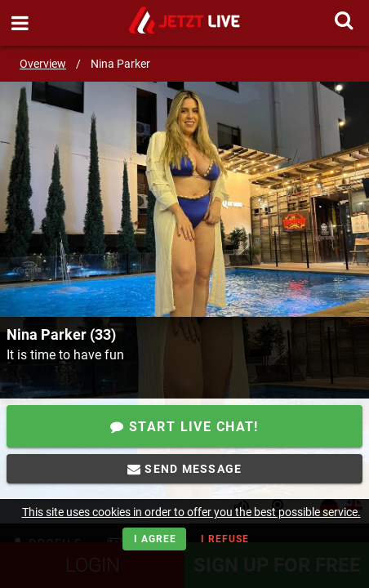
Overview (43, 64)
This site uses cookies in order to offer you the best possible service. (191, 512)
